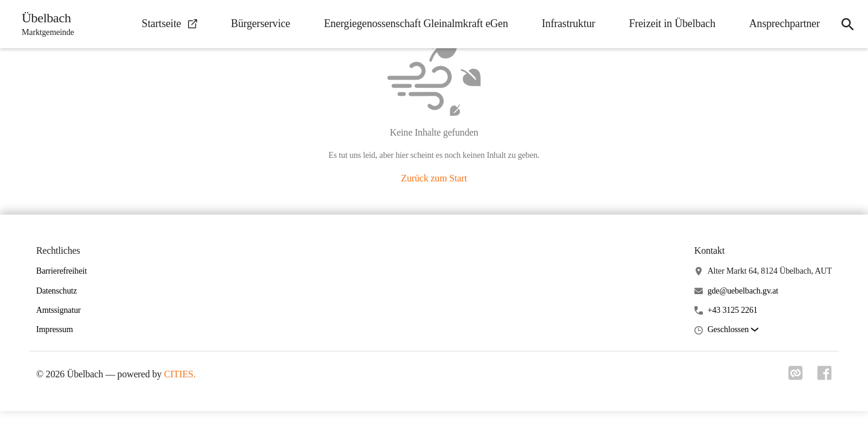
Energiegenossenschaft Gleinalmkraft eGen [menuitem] (416, 24)
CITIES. (180, 374)
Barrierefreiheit (61, 271)
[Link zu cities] (796, 377)
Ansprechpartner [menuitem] (785, 24)
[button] (733, 330)
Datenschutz (57, 291)
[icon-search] (848, 24)
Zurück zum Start (434, 178)
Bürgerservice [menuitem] (260, 24)
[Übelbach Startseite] (44, 24)
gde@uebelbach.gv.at (743, 291)
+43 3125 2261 (733, 310)
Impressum (55, 329)
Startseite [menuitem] (169, 24)
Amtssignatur (58, 310)
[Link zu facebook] (825, 377)
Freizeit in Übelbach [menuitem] (672, 24)
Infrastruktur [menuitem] (569, 24)
